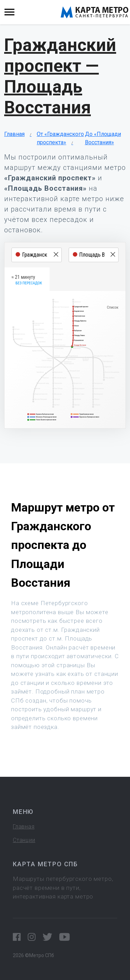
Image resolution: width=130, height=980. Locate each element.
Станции (24, 840)
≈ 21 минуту (27, 280)
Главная (14, 134)
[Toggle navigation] (10, 12)
